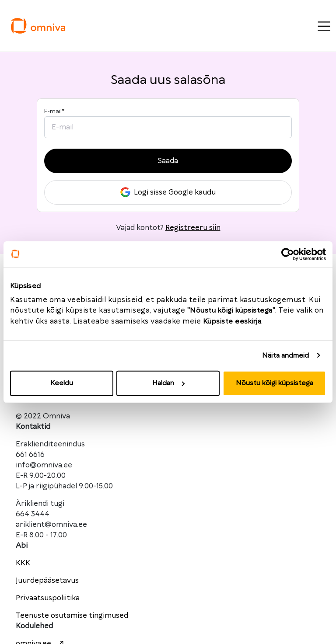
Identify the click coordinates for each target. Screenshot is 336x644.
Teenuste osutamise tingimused (72, 616)
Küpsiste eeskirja (232, 322)
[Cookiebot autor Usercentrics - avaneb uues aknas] (288, 254)
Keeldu (62, 383)
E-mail (54, 111)
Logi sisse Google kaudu (168, 192)
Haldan (168, 383)
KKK (23, 563)
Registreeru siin (193, 228)
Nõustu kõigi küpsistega (275, 383)
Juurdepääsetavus (47, 581)
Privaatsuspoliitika (48, 598)
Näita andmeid (285, 355)
